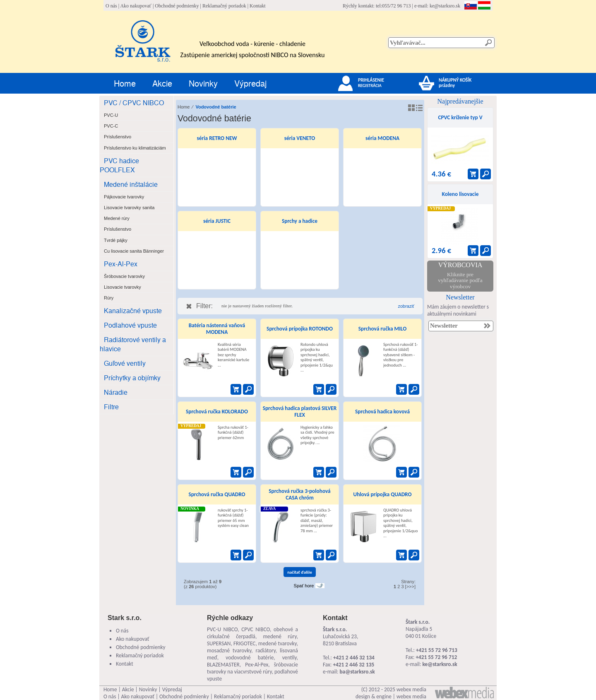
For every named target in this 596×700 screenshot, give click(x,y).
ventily (290, 658)
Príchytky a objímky (132, 378)
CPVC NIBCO (256, 629)
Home (125, 83)
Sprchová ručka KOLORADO (217, 412)
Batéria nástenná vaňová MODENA (217, 329)
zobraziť (406, 306)
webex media (411, 689)
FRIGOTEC (245, 643)
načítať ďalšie (300, 572)
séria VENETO (300, 138)
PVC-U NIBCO (222, 629)
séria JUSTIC (217, 221)
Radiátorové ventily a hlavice (133, 344)
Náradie (116, 392)
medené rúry (280, 636)
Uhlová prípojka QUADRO (382, 494)
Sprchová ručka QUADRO (217, 494)
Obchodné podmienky (177, 6)
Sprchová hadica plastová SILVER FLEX (300, 412)
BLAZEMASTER (223, 665)
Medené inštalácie (131, 184)
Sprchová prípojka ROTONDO (300, 329)
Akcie (162, 83)
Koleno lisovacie (460, 194)
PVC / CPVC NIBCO (134, 103)
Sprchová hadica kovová (382, 412)
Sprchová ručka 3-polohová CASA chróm (299, 494)
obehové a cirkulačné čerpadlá (252, 633)
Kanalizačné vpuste (133, 310)
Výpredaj (250, 83)
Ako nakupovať (136, 6)
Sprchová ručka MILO (382, 329)
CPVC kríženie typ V (460, 117)
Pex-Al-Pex (121, 264)
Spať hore (304, 586)
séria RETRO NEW (217, 138)
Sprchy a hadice (300, 221)
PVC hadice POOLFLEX (119, 165)
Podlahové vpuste (130, 325)
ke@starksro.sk (445, 6)
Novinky (203, 83)
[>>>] (410, 587)
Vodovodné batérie (216, 107)
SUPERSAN (219, 643)
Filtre (111, 407)
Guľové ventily (125, 363)
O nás (111, 6)
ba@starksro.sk (357, 672)
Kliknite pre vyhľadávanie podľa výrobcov (460, 280)
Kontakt (258, 6)
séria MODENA (382, 138)
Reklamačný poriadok (224, 6)
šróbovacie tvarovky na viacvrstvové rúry (252, 668)
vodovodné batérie (250, 658)
